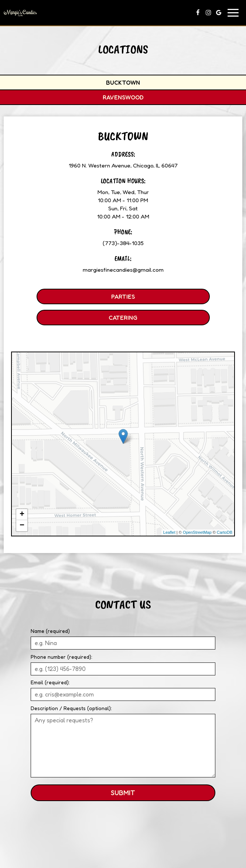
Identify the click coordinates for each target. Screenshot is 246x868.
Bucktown (123, 82)
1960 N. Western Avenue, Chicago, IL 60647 (123, 165)
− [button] (22, 526)
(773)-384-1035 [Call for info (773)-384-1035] (123, 243)
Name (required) (50, 631)
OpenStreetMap (197, 532)
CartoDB (225, 532)
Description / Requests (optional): (71, 708)
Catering (87, 319)
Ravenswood (123, 97)
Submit (123, 793)
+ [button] (22, 515)
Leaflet (169, 532)
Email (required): (50, 682)
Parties (86, 298)
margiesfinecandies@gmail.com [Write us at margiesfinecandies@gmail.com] (123, 270)
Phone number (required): (61, 657)
